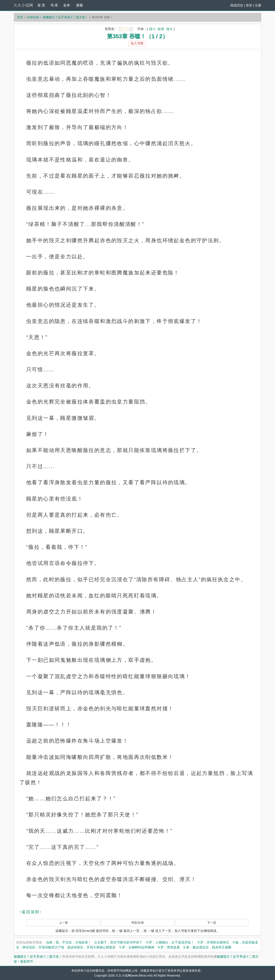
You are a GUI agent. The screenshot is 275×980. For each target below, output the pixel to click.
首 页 (41, 5)
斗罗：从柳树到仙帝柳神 (137, 947)
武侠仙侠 (33, 17)
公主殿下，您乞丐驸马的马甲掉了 (118, 942)
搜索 (79, 5)
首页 (20, 17)
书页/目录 (137, 923)
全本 (67, 5)
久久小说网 (23, 5)
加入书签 (137, 43)
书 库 (54, 5)
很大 (170, 29)
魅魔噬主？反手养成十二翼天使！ (66, 17)
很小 (152, 29)
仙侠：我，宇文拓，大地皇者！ (69, 942)
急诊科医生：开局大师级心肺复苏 (91, 947)
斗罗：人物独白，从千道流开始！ (170, 942)
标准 (161, 29)
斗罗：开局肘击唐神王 (213, 942)
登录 (249, 5)
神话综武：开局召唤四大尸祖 (43, 947)
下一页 (212, 923)
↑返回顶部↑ (31, 912)
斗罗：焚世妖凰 (169, 947)
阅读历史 (237, 5)
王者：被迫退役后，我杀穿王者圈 (207, 947)
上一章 (63, 923)
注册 (258, 5)
